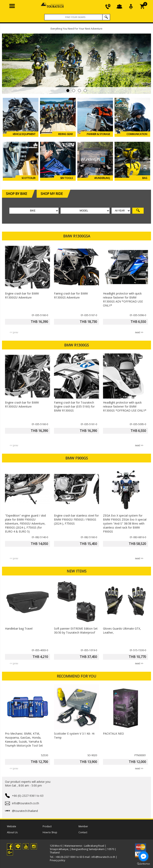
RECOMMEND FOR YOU (76, 676)
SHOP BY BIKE (19, 194)
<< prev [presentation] (14, 332)
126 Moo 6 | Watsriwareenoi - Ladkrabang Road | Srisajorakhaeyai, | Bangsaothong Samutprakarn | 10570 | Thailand (83, 849)
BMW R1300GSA (77, 236)
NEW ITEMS (77, 571)
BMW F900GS (77, 458)
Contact (83, 832)
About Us (12, 832)
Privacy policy (57, 860)
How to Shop (50, 832)
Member (83, 826)
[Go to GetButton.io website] (143, 864)
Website (12, 826)
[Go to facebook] (143, 856)
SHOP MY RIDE (54, 194)
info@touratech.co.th (103, 857)
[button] (68, 91)
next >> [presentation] (139, 332)
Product (47, 826)
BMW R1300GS (76, 345)
